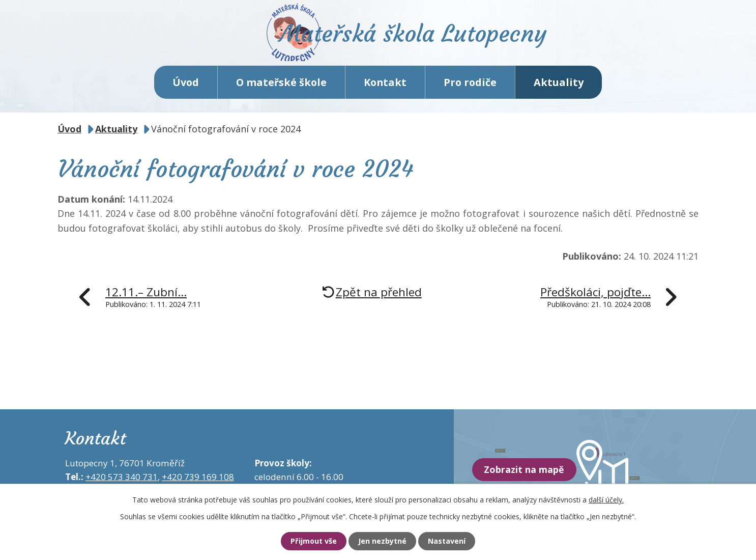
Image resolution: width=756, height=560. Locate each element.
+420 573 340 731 (122, 481)
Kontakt (385, 86)
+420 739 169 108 (198, 481)
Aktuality (559, 86)
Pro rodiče (470, 86)
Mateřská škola (421, 38)
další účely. (606, 499)
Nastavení (451, 541)
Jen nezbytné (382, 541)
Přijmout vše (310, 541)
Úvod (186, 86)
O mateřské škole (281, 86)
